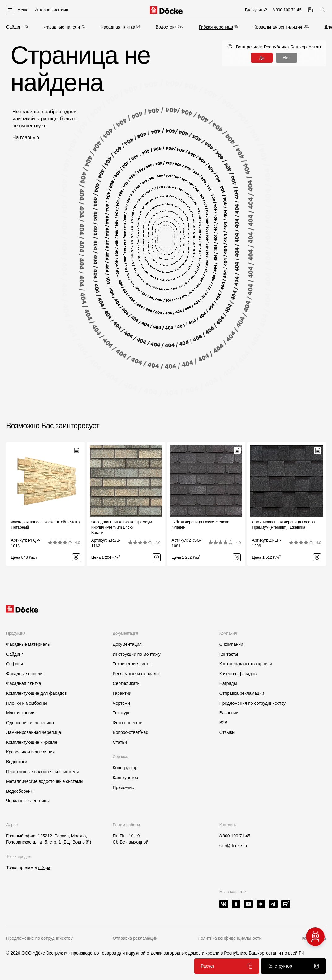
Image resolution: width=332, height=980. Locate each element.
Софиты (15, 664)
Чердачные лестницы (28, 801)
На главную (26, 137)
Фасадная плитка (118, 27)
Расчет (227, 966)
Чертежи (121, 703)
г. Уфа (44, 867)
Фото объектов (127, 723)
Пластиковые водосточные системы (42, 772)
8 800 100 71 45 (235, 836)
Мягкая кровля (21, 713)
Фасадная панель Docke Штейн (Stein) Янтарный (45, 525)
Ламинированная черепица (34, 732)
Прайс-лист (124, 787)
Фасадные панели (62, 27)
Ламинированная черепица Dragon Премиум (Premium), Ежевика (283, 525)
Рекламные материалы (136, 674)
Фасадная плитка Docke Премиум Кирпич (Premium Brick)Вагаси (122, 527)
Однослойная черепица (30, 723)
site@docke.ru (233, 846)
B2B (223, 723)
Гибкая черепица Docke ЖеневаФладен (201, 525)
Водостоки (166, 27)
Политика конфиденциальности (230, 938)
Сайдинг (15, 27)
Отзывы (227, 732)
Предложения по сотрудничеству (252, 703)
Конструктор (125, 768)
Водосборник (19, 791)
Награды (228, 683)
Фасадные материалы (28, 644)
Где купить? (256, 10)
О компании (231, 644)
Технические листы (132, 664)
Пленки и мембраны (27, 703)
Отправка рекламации (242, 693)
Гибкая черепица (216, 27)
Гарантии (122, 693)
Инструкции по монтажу (136, 654)
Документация (127, 644)
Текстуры (122, 713)
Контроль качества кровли (246, 664)
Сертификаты (126, 683)
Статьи (120, 742)
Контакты (229, 654)
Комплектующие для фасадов (37, 693)
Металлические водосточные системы (45, 781)
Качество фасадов (238, 674)
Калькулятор (125, 778)
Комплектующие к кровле (32, 742)
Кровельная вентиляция (278, 27)
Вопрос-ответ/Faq (130, 732)
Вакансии (229, 713)
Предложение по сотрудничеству (39, 938)
